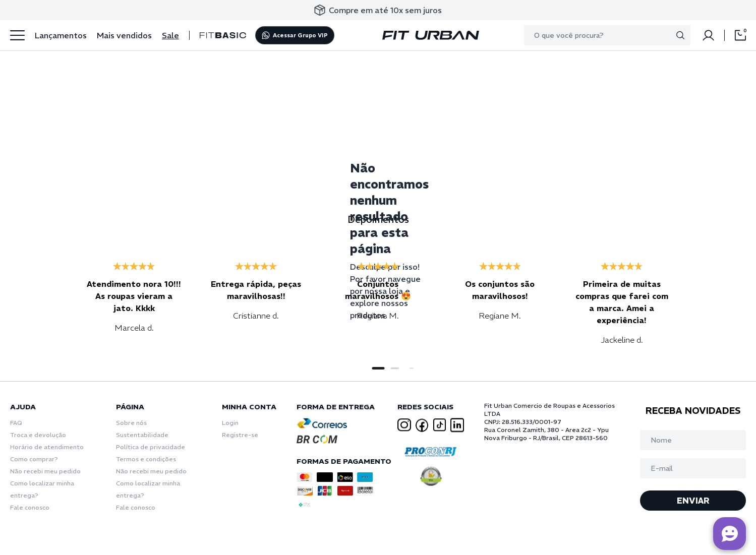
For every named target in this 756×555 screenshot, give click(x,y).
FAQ (16, 423)
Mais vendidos (124, 35)
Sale (170, 35)
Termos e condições (146, 459)
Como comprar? (34, 459)
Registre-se (240, 435)
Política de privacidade (151, 447)
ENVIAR (693, 501)
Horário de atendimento (47, 447)
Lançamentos (61, 35)
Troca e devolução (38, 435)
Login (230, 423)
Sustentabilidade (142, 435)
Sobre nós (131, 423)
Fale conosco (30, 507)
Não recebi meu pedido (45, 471)
